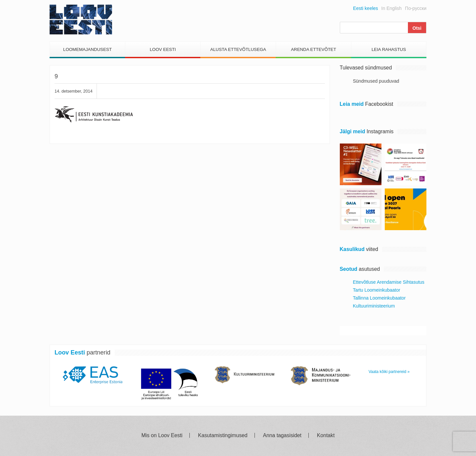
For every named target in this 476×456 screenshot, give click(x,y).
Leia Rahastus (389, 49)
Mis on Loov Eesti (162, 435)
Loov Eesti (163, 49)
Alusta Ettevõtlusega (238, 49)
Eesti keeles (365, 8)
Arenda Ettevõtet (314, 49)
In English (392, 8)
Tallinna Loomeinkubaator (379, 298)
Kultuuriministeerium (374, 306)
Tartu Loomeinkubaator (377, 290)
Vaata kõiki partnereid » (389, 372)
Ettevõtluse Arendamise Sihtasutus (389, 282)
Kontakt (326, 435)
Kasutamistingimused (223, 435)
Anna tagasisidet (282, 435)
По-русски (416, 8)
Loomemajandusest (87, 49)
